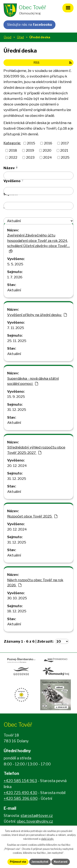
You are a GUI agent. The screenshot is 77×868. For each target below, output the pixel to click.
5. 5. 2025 (15, 264)
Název (9, 168)
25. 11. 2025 (17, 341)
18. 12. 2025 (17, 611)
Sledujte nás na (29, 25)
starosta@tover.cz (37, 816)
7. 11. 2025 (16, 328)
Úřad (20, 37)
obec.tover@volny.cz (35, 821)
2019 (30, 150)
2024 (48, 157)
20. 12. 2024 (17, 466)
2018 (13, 150)
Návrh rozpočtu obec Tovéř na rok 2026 (35, 583)
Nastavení (61, 862)
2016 (48, 143)
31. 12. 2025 (17, 410)
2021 (64, 150)
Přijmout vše (18, 862)
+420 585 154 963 (20, 781)
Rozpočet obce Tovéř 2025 (32, 516)
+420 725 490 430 (20, 793)
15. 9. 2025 (16, 397)
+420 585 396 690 (21, 798)
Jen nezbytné (40, 862)
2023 (30, 157)
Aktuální (14, 290)
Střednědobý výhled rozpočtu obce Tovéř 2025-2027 (36, 450)
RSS (53, 63)
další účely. (47, 839)
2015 (31, 143)
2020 (47, 150)
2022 (13, 157)
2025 (65, 157)
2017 (65, 143)
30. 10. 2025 (17, 598)
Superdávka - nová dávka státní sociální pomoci (33, 381)
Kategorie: (12, 143)
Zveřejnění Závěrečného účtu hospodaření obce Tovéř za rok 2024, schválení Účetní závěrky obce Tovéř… (38, 243)
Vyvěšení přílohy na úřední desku (37, 315)
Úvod (7, 37)
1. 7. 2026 (15, 277)
